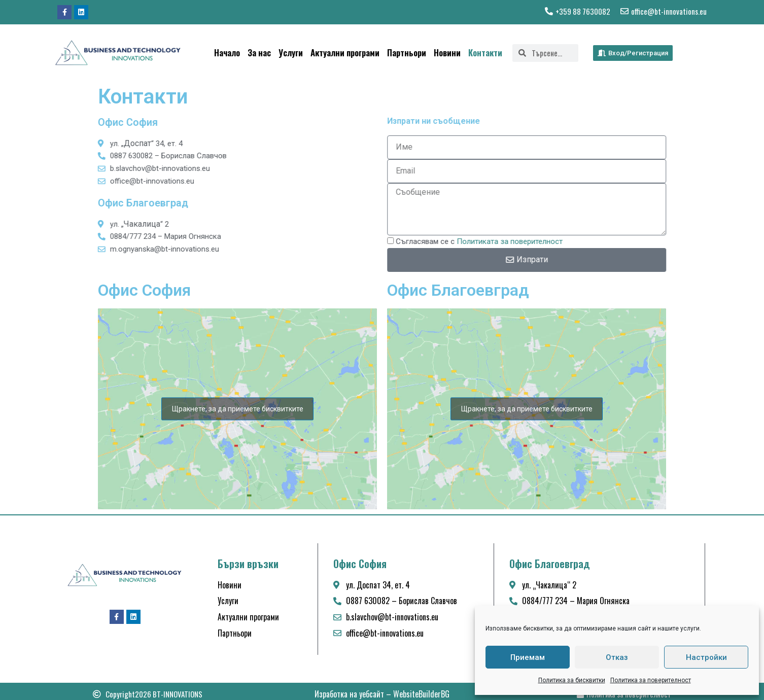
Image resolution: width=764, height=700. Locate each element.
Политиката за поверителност (533, 241)
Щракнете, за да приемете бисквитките (238, 408)
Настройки (706, 657)
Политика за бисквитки (572, 680)
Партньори (407, 52)
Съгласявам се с (503, 241)
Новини (447, 52)
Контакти (485, 52)
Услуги (291, 52)
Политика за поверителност (651, 680)
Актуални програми (345, 52)
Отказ (617, 657)
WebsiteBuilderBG (421, 694)
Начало (227, 52)
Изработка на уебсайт (349, 694)
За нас (259, 52)
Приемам (528, 657)
